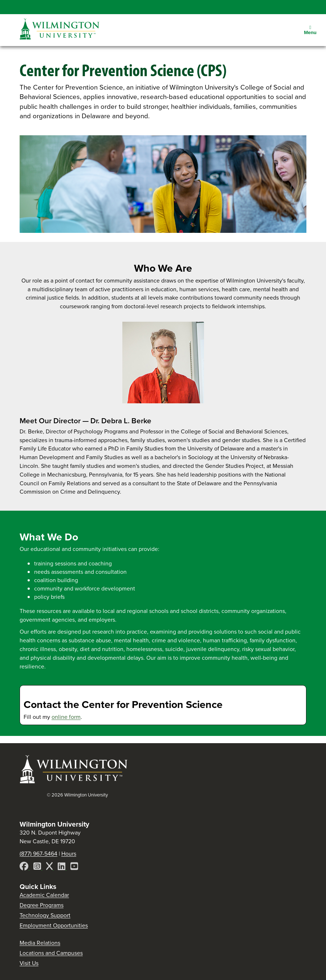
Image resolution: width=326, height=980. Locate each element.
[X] (50, 867)
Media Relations (40, 943)
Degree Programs (42, 905)
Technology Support (45, 915)
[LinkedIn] (62, 867)
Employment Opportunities (54, 925)
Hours (69, 854)
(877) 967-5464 (38, 854)
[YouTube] (74, 867)
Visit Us (29, 963)
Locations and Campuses (51, 953)
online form (66, 717)
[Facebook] (25, 867)
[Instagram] (38, 867)
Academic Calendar (44, 895)
